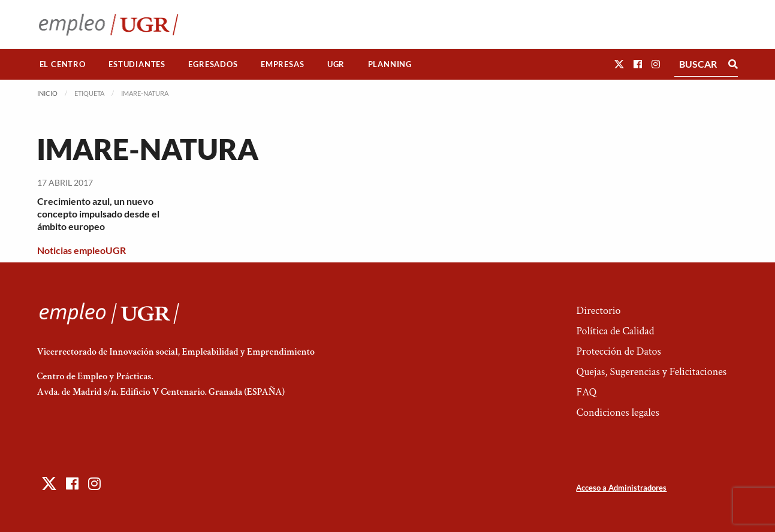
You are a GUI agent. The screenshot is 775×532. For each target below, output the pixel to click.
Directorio (598, 311)
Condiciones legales (617, 412)
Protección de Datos (618, 351)
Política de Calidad (615, 331)
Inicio (47, 93)
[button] (619, 64)
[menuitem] (63, 64)
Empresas (282, 64)
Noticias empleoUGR (82, 250)
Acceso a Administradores (621, 488)
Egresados (213, 64)
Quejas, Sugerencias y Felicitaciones (651, 372)
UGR (336, 64)
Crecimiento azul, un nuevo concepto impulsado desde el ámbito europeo (98, 214)
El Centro (63, 64)
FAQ (586, 392)
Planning (390, 64)
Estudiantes (137, 64)
